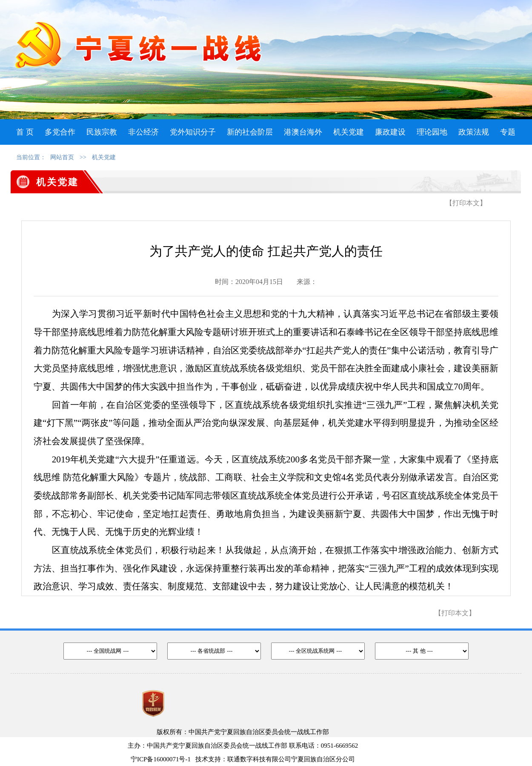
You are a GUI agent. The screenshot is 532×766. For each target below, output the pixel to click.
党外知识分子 (193, 132)
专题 (508, 132)
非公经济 (143, 132)
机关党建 (349, 132)
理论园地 (432, 132)
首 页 (25, 132)
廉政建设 (390, 132)
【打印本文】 (466, 203)
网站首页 (62, 157)
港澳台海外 (303, 132)
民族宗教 (102, 132)
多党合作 (60, 132)
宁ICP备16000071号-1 (161, 759)
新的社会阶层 (250, 132)
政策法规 (474, 132)
